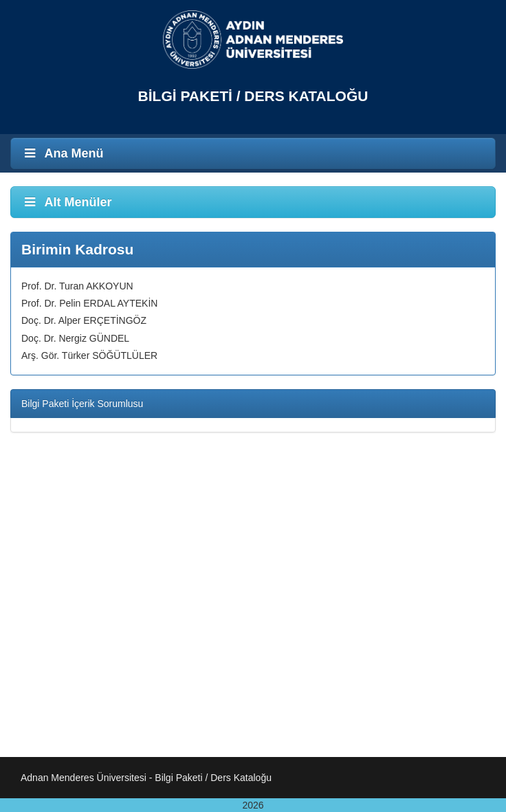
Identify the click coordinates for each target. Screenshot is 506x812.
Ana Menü (63, 153)
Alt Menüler (67, 202)
